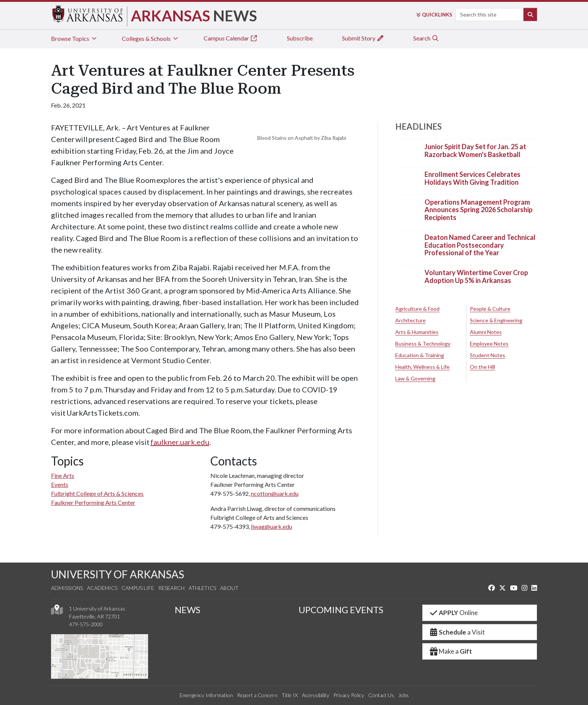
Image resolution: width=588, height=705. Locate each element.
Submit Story (363, 38)
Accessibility (316, 695)
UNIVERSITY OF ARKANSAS (118, 574)
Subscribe (300, 38)
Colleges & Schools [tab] (151, 38)
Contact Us (381, 695)
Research (171, 588)
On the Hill (482, 367)
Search (426, 38)
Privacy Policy (349, 695)
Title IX (290, 695)
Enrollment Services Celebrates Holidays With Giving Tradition (472, 178)
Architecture (410, 320)
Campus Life (138, 588)
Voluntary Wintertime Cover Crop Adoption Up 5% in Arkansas (476, 277)
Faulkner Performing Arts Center (93, 502)
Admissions (67, 588)
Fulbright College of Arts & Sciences (97, 493)
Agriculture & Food (417, 309)
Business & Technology (423, 344)
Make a (450, 651)
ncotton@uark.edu (275, 493)
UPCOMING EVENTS (341, 610)
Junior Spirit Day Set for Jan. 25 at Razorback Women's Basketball (475, 151)
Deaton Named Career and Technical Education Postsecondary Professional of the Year (480, 245)
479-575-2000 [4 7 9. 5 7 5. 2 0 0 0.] (86, 624)
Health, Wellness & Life (422, 367)
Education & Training (420, 355)
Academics (102, 588)
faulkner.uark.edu (180, 442)
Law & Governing (415, 378)
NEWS (187, 610)
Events (60, 484)
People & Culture (490, 309)
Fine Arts (63, 475)
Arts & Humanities (417, 332)
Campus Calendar (231, 38)
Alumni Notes (486, 332)
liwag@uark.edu (271, 526)
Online (453, 613)
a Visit (457, 632)
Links (434, 15)
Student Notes (487, 355)
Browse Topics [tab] (74, 38)
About (229, 588)
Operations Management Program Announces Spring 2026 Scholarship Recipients (478, 210)
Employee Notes (489, 344)
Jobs (403, 695)
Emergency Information (206, 695)
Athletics (202, 588)
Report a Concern (257, 695)
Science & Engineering (496, 320)
